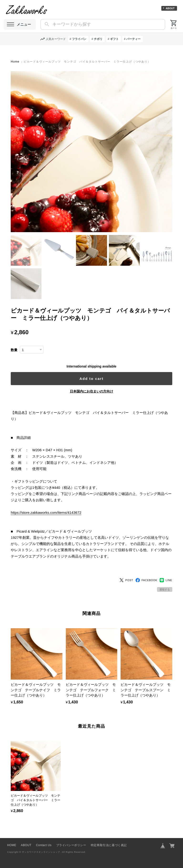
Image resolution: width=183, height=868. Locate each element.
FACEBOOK (146, 580)
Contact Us (44, 845)
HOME (12, 845)
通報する (165, 589)
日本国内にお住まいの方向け (91, 391)
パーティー (133, 39)
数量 (14, 350)
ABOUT (170, 8)
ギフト (114, 39)
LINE (166, 580)
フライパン (79, 39)
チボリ (98, 39)
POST (126, 580)
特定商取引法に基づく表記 (109, 845)
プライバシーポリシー (71, 845)
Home (15, 62)
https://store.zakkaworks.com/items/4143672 (46, 512)
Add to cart (91, 379)
